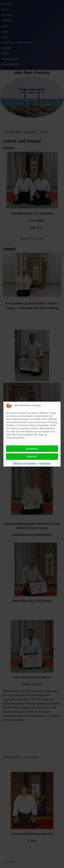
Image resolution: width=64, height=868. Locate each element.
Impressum (45, 463)
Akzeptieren (32, 449)
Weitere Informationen (25, 463)
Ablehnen (32, 457)
